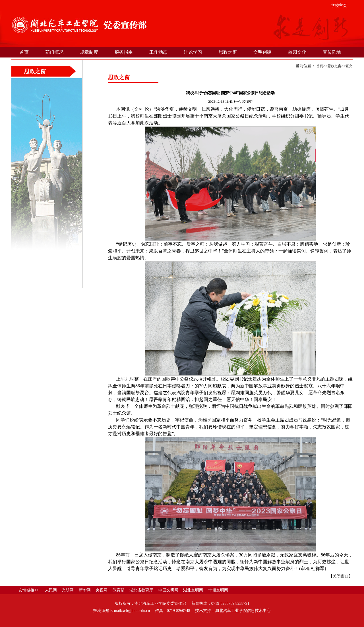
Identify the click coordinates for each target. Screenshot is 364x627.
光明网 (68, 590)
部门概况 (54, 52)
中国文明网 (168, 590)
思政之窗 (228, 52)
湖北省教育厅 (141, 590)
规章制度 (89, 52)
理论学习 (193, 52)
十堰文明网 (218, 590)
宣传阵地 (332, 52)
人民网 (51, 590)
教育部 (119, 590)
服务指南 (124, 52)
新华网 (85, 590)
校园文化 (297, 52)
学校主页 (339, 6)
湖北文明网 (193, 590)
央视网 (102, 590)
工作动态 (158, 52)
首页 (24, 52)
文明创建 (262, 52)
